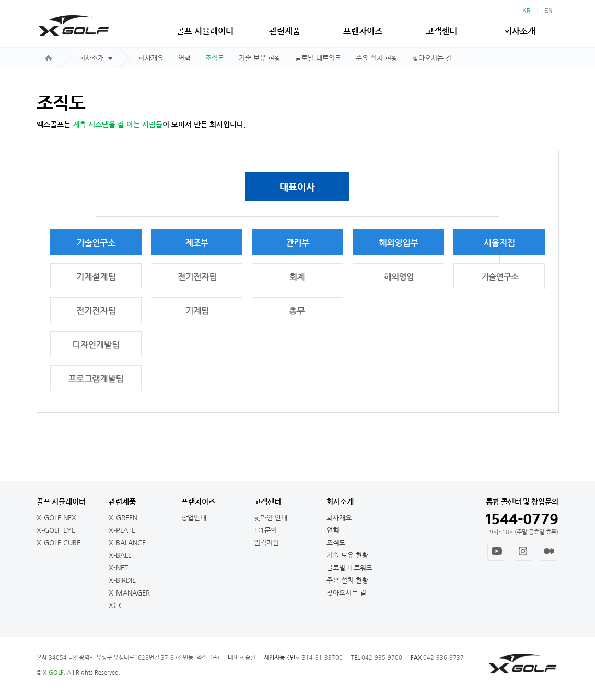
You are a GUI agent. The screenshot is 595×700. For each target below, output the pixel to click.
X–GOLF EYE (56, 530)
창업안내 (194, 517)
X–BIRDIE (122, 580)
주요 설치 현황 (377, 58)
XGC (116, 605)
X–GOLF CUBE (59, 542)
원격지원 (266, 542)
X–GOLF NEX (56, 517)
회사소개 (520, 31)
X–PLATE (122, 530)
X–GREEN (123, 517)
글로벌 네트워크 (318, 58)
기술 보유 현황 (260, 58)
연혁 (184, 58)
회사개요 (151, 58)
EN (548, 11)
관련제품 (285, 31)
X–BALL (120, 555)
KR (526, 11)
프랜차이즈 (363, 31)
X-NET (118, 568)
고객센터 (441, 31)
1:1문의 (265, 530)
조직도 (215, 58)
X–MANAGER (129, 593)
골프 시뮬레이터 (205, 31)
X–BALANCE (127, 542)
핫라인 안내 (271, 517)
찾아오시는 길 (432, 58)
